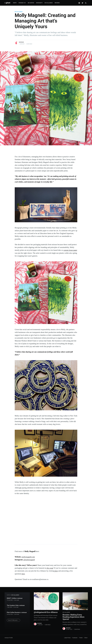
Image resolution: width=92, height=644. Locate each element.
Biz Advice (31, 3)
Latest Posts (67, 638)
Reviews (57, 3)
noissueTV (39, 3)
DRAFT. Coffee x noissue (15, 598)
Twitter (81, 638)
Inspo (15, 3)
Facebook (75, 638)
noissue (21, 42)
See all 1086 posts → (13, 620)
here (56, 571)
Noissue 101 (22, 3)
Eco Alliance (49, 3)
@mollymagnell (29, 560)
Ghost (86, 638)
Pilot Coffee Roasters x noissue (17, 612)
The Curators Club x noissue (16, 605)
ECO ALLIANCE (19, 12)
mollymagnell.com (28, 557)
